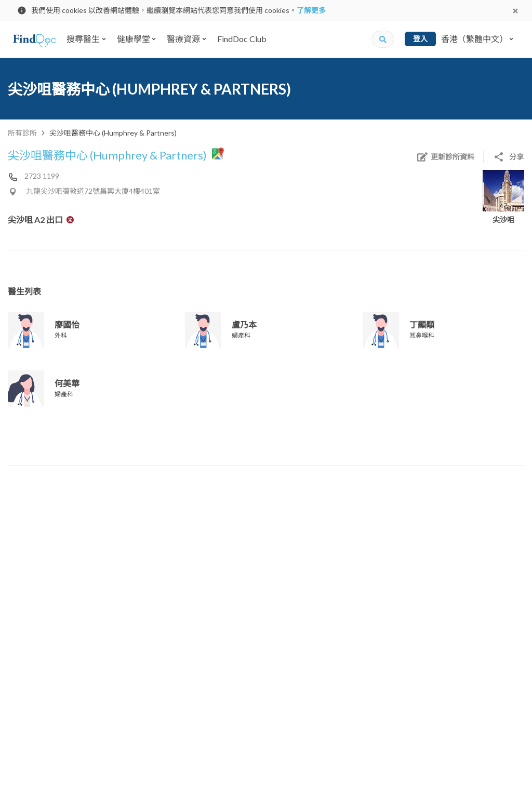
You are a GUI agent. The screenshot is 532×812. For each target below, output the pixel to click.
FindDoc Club (242, 39)
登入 (420, 39)
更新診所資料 (445, 157)
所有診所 (22, 133)
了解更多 (311, 10)
